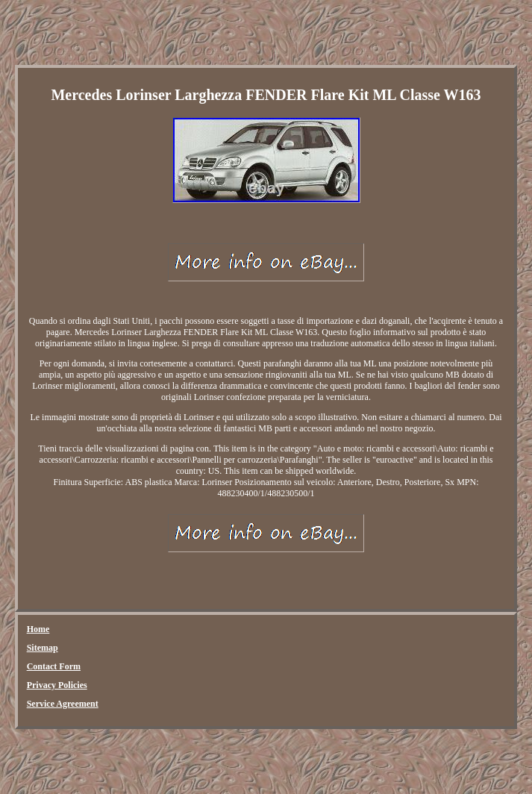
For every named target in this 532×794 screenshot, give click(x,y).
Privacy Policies (57, 685)
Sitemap (43, 648)
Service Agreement (63, 704)
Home (38, 629)
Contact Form (54, 666)
